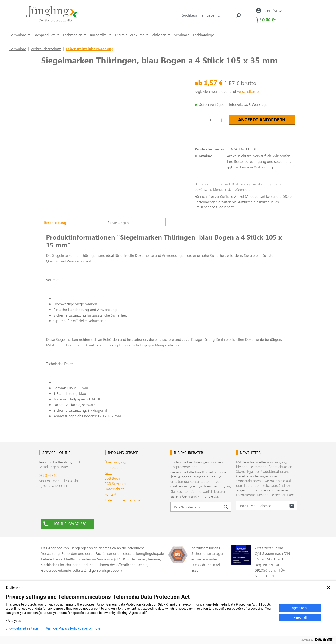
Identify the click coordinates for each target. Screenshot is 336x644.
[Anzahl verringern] (199, 120)
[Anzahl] (211, 120)
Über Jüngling (115, 462)
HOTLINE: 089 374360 (65, 523)
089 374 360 (48, 475)
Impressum (113, 467)
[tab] (72, 222)
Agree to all (300, 608)
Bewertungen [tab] (118, 222)
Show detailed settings (22, 628)
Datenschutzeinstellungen (124, 500)
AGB (108, 473)
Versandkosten (249, 91)
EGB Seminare (115, 483)
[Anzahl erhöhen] (222, 120)
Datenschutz (114, 489)
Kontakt (110, 494)
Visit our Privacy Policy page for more (73, 628)
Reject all (300, 617)
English (13, 588)
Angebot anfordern (262, 120)
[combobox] (206, 15)
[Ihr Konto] (269, 10)
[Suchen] (238, 15)
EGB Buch (112, 478)
